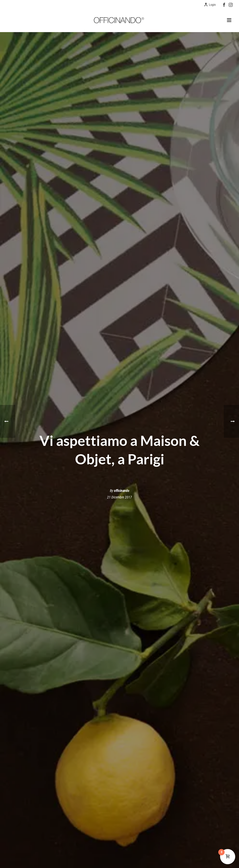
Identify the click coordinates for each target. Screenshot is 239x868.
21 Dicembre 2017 (119, 497)
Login (210, 5)
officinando (122, 491)
